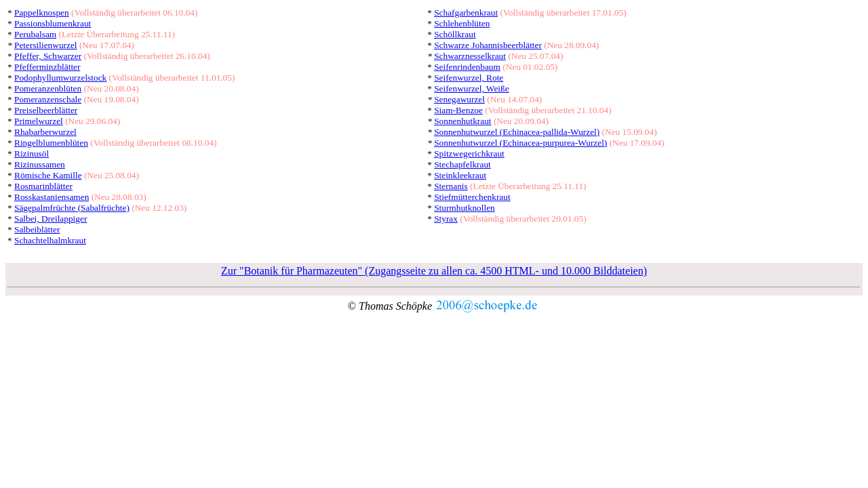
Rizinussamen (40, 164)
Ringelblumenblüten (51, 143)
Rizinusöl (32, 154)
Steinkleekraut (460, 175)
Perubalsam (35, 34)
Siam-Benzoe (458, 110)
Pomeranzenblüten (48, 88)
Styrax (446, 219)
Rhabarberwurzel (45, 132)
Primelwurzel (39, 121)
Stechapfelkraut (462, 164)
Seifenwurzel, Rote (469, 78)
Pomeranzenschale (48, 99)
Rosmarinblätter (43, 186)
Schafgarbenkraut (466, 13)
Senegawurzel (459, 99)
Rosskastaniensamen (52, 197)
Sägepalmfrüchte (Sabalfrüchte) (72, 208)
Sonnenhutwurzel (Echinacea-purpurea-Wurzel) (520, 143)
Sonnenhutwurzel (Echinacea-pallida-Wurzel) (517, 132)
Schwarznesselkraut (470, 56)
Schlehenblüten (462, 23)
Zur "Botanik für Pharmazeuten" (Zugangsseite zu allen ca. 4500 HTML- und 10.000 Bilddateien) (434, 271)
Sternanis (451, 186)
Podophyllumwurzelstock (60, 78)
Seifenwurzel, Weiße (471, 88)
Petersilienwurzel (46, 45)
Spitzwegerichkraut (469, 154)
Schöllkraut (455, 34)
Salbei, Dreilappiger (51, 219)
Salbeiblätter (37, 229)
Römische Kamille (48, 175)
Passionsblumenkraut (53, 23)
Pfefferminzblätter (47, 67)
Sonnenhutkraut (462, 121)
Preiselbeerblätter (46, 110)
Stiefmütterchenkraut (472, 197)
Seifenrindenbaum (467, 67)
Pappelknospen (42, 13)
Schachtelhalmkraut (50, 240)
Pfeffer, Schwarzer (48, 56)
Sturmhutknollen (465, 208)
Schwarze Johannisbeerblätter (488, 45)
